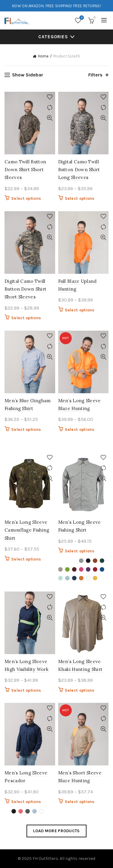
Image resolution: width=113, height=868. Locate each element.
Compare (50, 108)
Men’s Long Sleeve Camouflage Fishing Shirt (27, 530)
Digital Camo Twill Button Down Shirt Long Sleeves (79, 170)
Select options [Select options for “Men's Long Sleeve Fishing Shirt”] (80, 551)
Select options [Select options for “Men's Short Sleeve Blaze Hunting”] (80, 802)
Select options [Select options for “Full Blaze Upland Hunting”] (80, 310)
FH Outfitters (45, 859)
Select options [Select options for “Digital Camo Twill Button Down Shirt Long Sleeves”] (80, 198)
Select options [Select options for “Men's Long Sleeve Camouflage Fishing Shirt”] (26, 559)
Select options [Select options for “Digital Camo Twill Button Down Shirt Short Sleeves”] (26, 318)
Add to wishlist (50, 97)
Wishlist (81, 18)
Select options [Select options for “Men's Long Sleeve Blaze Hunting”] (80, 429)
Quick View (50, 118)
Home (43, 56)
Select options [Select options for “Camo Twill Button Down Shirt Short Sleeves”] (26, 198)
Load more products (56, 831)
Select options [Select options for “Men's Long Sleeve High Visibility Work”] (26, 690)
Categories (53, 37)
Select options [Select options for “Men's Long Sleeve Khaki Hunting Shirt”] (80, 690)
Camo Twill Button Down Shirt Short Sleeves (25, 170)
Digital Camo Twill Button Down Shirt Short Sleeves (25, 289)
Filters (95, 75)
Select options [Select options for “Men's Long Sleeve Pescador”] (26, 802)
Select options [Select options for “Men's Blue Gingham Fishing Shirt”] (26, 429)
